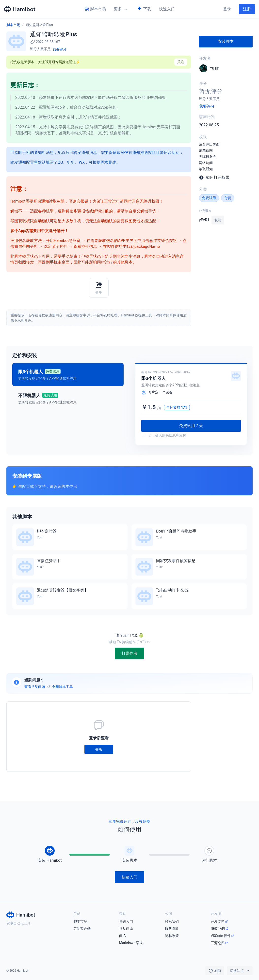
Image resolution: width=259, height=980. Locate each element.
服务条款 (172, 929)
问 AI (123, 936)
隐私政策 (172, 936)
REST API (218, 929)
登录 (227, 9)
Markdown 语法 (131, 943)
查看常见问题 (35, 687)
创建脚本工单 (63, 687)
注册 (247, 9)
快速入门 (167, 9)
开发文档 (218, 921)
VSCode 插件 (221, 936)
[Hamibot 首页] (20, 9)
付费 (228, 198)
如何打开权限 (218, 177)
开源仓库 (218, 943)
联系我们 (172, 921)
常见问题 (126, 929)
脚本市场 (13, 25)
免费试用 (209, 198)
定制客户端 (82, 929)
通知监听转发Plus (39, 25)
